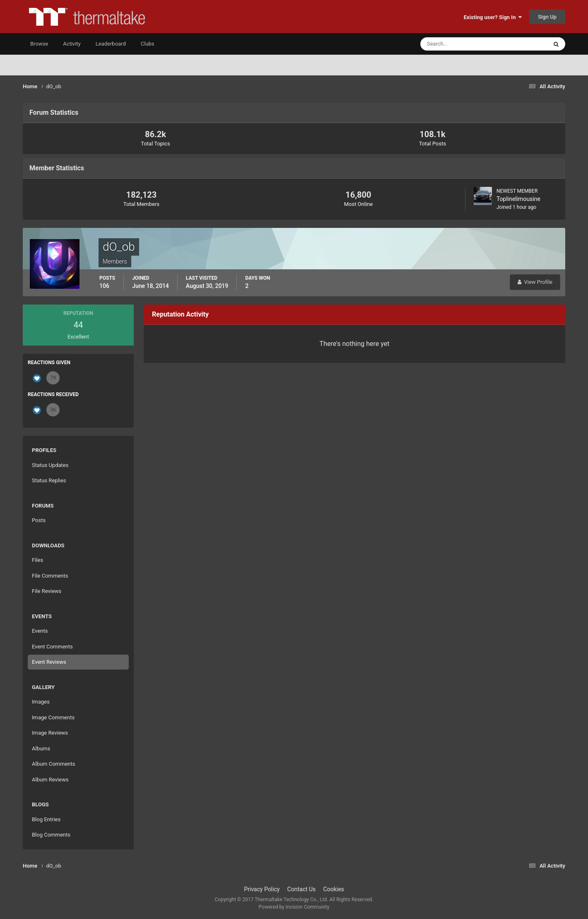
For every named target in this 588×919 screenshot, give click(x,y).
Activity (72, 44)
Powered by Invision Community (294, 907)
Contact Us (302, 889)
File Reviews (47, 591)
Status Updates (50, 465)
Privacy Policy (262, 889)
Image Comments (53, 717)
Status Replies (49, 480)
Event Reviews (49, 662)
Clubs (148, 44)
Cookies (334, 889)
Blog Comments (51, 835)
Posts (39, 520)
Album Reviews (50, 780)
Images (41, 702)
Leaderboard (111, 44)
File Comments (50, 576)
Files (37, 560)
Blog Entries (46, 819)
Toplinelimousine (518, 199)
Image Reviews (50, 733)
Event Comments (52, 647)
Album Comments (53, 764)
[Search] (459, 44)
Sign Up (547, 17)
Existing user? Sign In (493, 17)
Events (40, 631)
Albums (41, 749)
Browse (39, 44)
